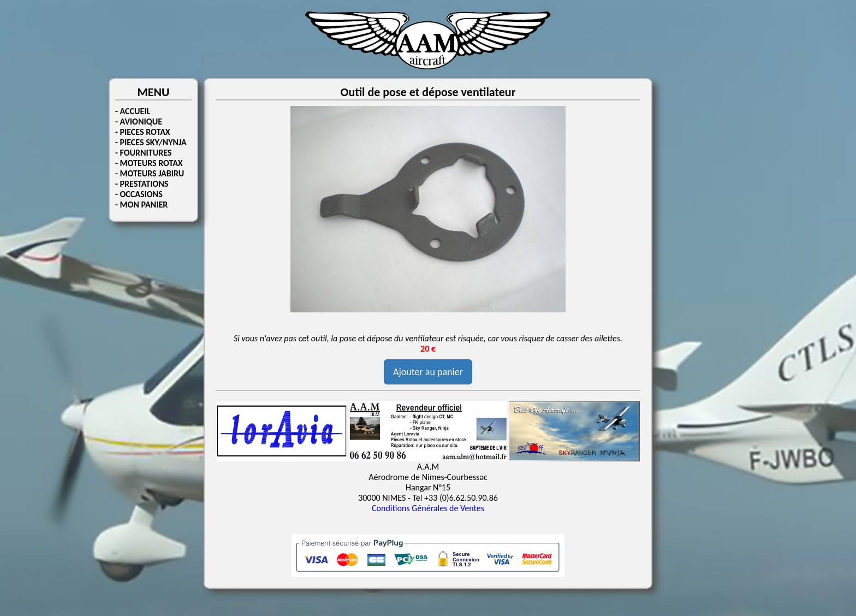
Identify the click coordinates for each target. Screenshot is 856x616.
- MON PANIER (141, 205)
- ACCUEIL (133, 111)
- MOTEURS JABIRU (150, 173)
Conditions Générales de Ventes (428, 508)
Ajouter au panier (428, 372)
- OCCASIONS (139, 194)
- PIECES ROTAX (143, 132)
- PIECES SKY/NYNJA (151, 142)
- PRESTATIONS (142, 184)
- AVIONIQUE (139, 122)
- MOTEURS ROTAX (149, 163)
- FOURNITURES (143, 153)
